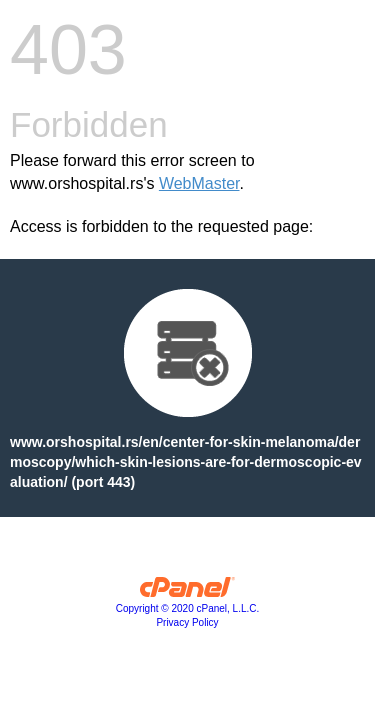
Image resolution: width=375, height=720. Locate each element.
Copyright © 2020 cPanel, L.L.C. (188, 608)
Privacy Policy (187, 622)
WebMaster (199, 183)
